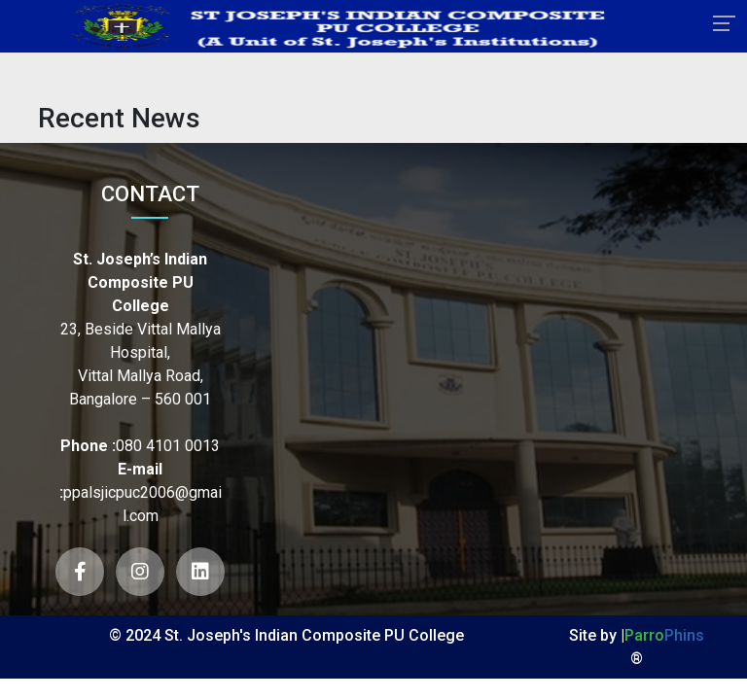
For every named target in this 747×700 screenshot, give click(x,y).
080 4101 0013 (168, 446)
